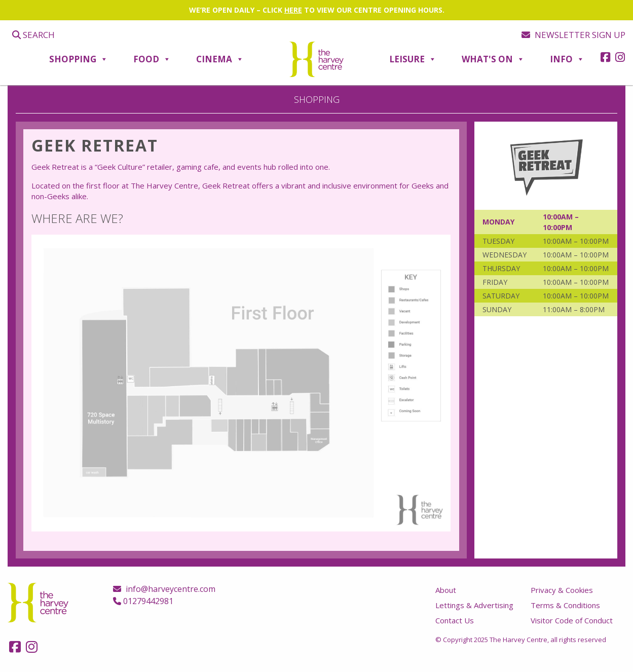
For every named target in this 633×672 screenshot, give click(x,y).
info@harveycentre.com (164, 589)
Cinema (220, 59)
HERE (293, 10)
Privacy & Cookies (562, 590)
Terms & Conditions (565, 605)
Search (33, 35)
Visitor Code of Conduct (572, 620)
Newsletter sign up (573, 35)
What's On (493, 59)
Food (152, 59)
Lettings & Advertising (474, 605)
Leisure (413, 59)
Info (567, 59)
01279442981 (143, 601)
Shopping (79, 59)
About (446, 590)
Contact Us (455, 620)
